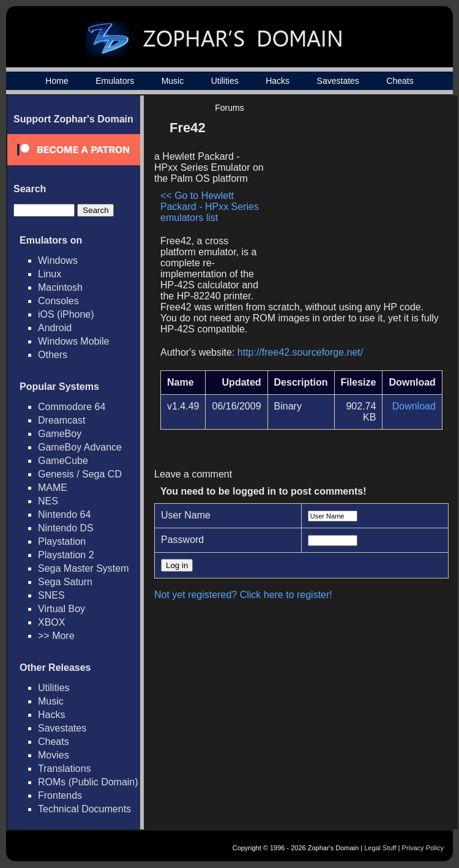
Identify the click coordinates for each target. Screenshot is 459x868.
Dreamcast (62, 420)
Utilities (225, 81)
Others (53, 355)
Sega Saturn (65, 582)
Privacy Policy (423, 848)
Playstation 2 (66, 555)
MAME (53, 488)
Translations (65, 769)
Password (182, 540)
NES (48, 501)
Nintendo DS (66, 528)
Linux (50, 274)
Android (55, 328)
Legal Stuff (380, 848)
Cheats (400, 81)
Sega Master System (84, 568)
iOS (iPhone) (66, 314)
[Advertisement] (351, 200)
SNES (51, 595)
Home (57, 81)
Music (173, 81)
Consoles (58, 301)
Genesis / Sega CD (80, 474)
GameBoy (60, 434)
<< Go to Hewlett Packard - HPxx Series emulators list (210, 207)
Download (414, 406)
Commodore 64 (72, 407)
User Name (186, 515)
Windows (58, 260)
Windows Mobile (73, 341)
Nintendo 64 (64, 514)
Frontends (60, 795)
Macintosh (60, 287)
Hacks (278, 81)
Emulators (115, 81)
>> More (56, 636)
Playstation (62, 541)
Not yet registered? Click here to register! (243, 595)
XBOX (51, 622)
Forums (229, 108)
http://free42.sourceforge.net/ (300, 352)
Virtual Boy (62, 609)
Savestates (338, 81)
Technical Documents (84, 809)
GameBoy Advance (80, 447)
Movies (54, 755)
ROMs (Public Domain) (88, 782)
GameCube (63, 461)
